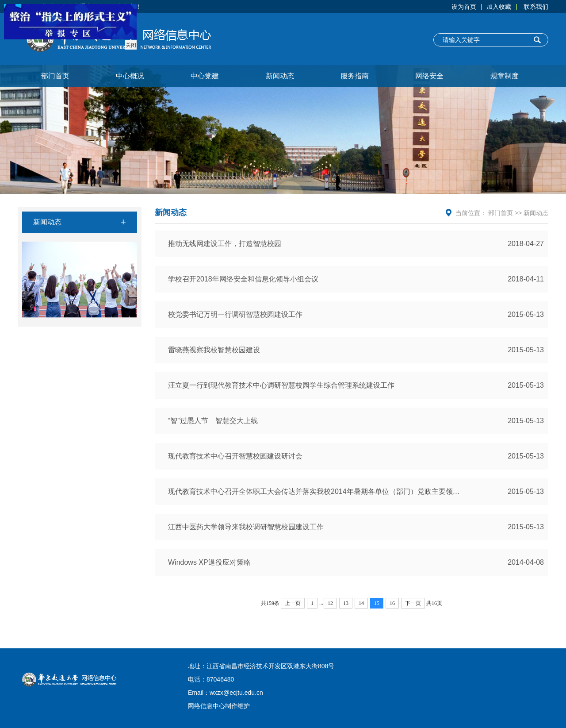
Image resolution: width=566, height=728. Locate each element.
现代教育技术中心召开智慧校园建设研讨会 (356, 456)
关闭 (130, 44)
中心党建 (205, 76)
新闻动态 (280, 76)
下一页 (413, 603)
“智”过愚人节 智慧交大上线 (356, 421)
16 (392, 603)
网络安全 (429, 76)
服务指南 (355, 76)
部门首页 (55, 76)
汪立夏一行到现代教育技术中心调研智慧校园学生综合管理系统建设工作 (356, 385)
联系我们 (536, 7)
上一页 (293, 603)
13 (346, 603)
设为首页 (464, 7)
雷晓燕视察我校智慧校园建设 (356, 350)
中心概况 (130, 76)
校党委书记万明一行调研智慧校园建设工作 (356, 315)
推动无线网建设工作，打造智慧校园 (356, 244)
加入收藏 (499, 7)
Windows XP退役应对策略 (356, 562)
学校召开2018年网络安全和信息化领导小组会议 (356, 279)
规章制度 (505, 76)
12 (330, 603)
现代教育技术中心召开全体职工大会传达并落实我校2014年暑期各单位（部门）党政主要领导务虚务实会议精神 (356, 492)
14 (361, 603)
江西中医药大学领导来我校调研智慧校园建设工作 (356, 527)
